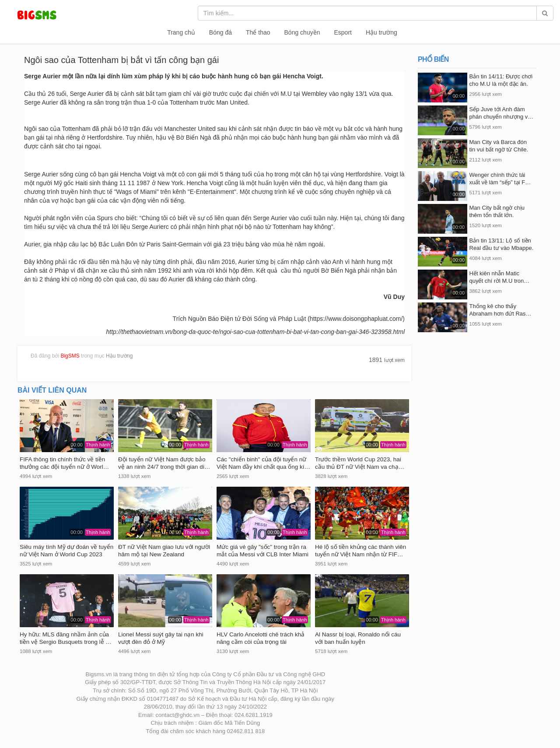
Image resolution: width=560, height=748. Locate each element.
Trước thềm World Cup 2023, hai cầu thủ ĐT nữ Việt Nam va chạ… (360, 463)
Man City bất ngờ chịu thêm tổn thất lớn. (497, 211)
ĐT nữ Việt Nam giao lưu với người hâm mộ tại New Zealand (164, 551)
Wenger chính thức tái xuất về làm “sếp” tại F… (500, 179)
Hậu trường (381, 32)
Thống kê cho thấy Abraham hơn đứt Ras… (500, 310)
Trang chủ (181, 32)
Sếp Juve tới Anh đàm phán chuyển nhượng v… (502, 113)
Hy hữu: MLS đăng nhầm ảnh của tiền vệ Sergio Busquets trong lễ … (66, 638)
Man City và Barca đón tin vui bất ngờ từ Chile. (499, 146)
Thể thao (258, 32)
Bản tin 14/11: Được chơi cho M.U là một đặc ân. (501, 80)
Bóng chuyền (302, 32)
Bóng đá (220, 32)
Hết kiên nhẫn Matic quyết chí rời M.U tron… (500, 277)
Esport (343, 32)
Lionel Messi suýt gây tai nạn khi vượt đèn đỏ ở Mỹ (161, 638)
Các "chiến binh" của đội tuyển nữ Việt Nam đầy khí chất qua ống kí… (263, 463)
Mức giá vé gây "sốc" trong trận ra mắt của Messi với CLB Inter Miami (262, 551)
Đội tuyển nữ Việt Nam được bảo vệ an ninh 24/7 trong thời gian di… (164, 463)
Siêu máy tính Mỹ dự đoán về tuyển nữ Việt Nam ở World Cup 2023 (66, 551)
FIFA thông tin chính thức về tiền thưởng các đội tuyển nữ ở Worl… (64, 463)
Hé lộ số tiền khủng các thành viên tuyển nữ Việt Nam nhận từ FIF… (360, 551)
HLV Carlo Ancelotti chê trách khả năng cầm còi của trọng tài (261, 638)
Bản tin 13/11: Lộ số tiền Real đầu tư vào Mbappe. (502, 244)
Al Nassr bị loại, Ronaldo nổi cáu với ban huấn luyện (358, 638)
